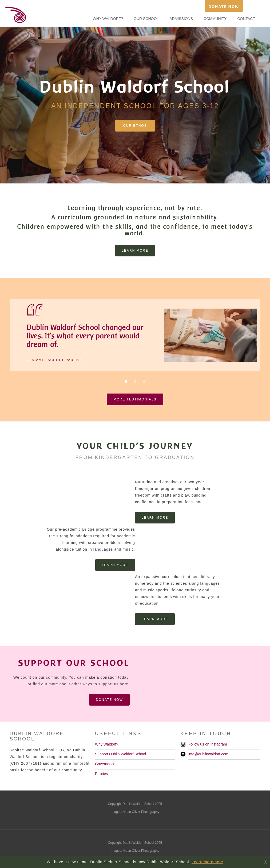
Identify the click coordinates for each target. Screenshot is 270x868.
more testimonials (135, 399)
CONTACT (246, 19)
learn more (135, 251)
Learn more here (207, 862)
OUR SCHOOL (146, 19)
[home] (13, 15)
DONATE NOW (224, 7)
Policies (101, 774)
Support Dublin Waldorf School (120, 754)
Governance (105, 764)
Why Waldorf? (107, 744)
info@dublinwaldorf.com (208, 754)
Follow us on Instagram (208, 744)
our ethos (135, 126)
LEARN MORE (155, 518)
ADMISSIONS (181, 19)
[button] (126, 382)
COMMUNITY (215, 19)
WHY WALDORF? (108, 19)
